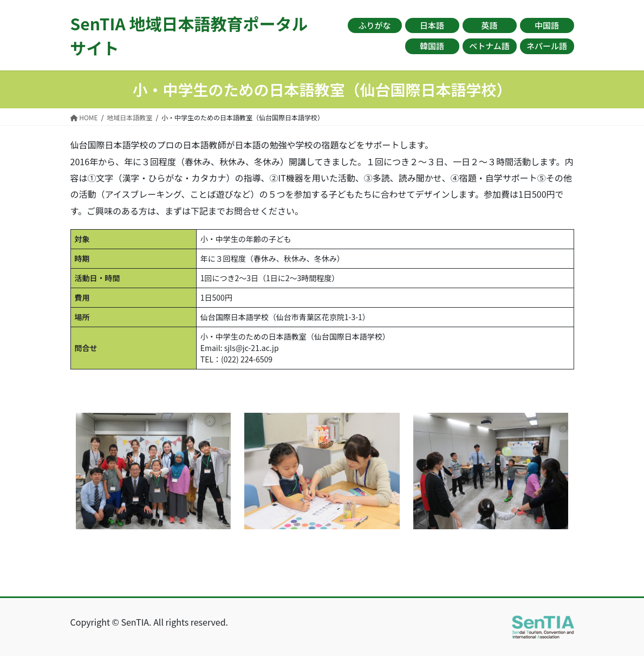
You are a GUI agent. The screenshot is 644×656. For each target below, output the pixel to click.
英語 (489, 25)
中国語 (547, 25)
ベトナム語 (489, 46)
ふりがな (374, 25)
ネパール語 (547, 46)
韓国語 (432, 46)
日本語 (432, 25)
